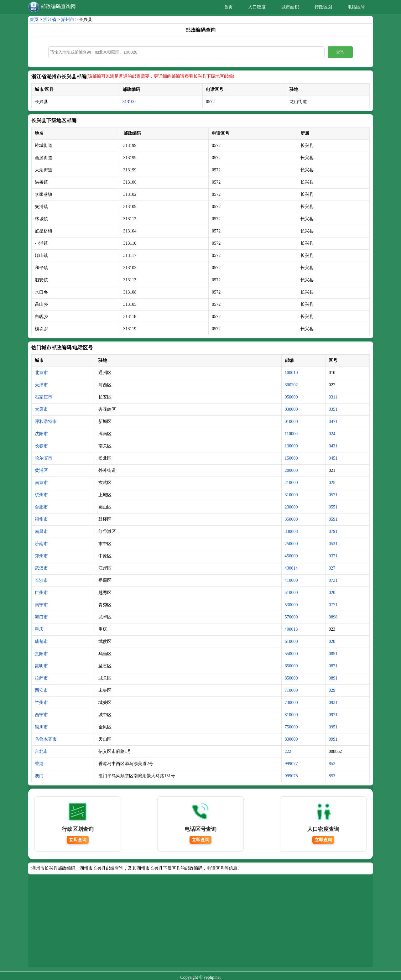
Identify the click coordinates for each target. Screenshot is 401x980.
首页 (228, 7)
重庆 (39, 629)
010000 (291, 422)
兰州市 (41, 703)
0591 (333, 519)
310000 (291, 495)
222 (288, 751)
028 (332, 641)
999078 (291, 776)
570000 (291, 617)
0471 (333, 422)
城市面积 (290, 7)
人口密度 (257, 7)
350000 (291, 519)
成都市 (41, 641)
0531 (333, 544)
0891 (333, 678)
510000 (291, 593)
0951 (333, 727)
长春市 (41, 446)
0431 (333, 446)
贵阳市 (41, 654)
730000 (291, 703)
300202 (291, 385)
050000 (291, 397)
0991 (333, 739)
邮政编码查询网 (58, 6)
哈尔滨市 (44, 458)
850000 (291, 678)
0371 (333, 556)
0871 (333, 666)
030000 (291, 409)
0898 (333, 617)
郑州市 (41, 556)
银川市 (41, 727)
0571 (333, 495)
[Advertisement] (200, 923)
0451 (333, 458)
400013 (291, 629)
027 (332, 568)
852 (332, 764)
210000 (291, 483)
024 (332, 434)
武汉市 (41, 568)
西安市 (41, 690)
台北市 (41, 751)
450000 (291, 556)
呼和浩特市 (46, 422)
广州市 (41, 593)
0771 (333, 605)
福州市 (41, 519)
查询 (340, 52)
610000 (291, 641)
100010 (291, 373)
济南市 (41, 544)
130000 (291, 446)
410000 (291, 580)
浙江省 (50, 20)
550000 (291, 654)
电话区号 (356, 7)
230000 (291, 507)
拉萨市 (41, 678)
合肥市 (41, 507)
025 (332, 483)
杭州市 (41, 495)
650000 (291, 666)
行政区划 (323, 7)
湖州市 (68, 20)
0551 (333, 507)
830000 (291, 739)
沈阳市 (41, 434)
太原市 (41, 409)
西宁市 (41, 715)
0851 (333, 654)
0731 (333, 580)
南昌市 (41, 532)
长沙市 (41, 580)
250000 (291, 544)
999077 (291, 764)
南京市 (41, 483)
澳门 (39, 776)
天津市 (41, 385)
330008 (291, 532)
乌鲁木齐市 (46, 739)
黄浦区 (41, 470)
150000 (291, 458)
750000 (291, 727)
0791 (333, 532)
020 (332, 593)
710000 (291, 690)
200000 (291, 470)
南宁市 (41, 605)
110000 (291, 434)
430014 (291, 568)
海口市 (41, 617)
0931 (333, 703)
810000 (291, 715)
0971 (333, 715)
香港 (39, 764)
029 (332, 690)
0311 (333, 397)
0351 (333, 409)
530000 (291, 605)
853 (332, 776)
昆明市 (41, 666)
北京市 (41, 373)
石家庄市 (44, 397)
